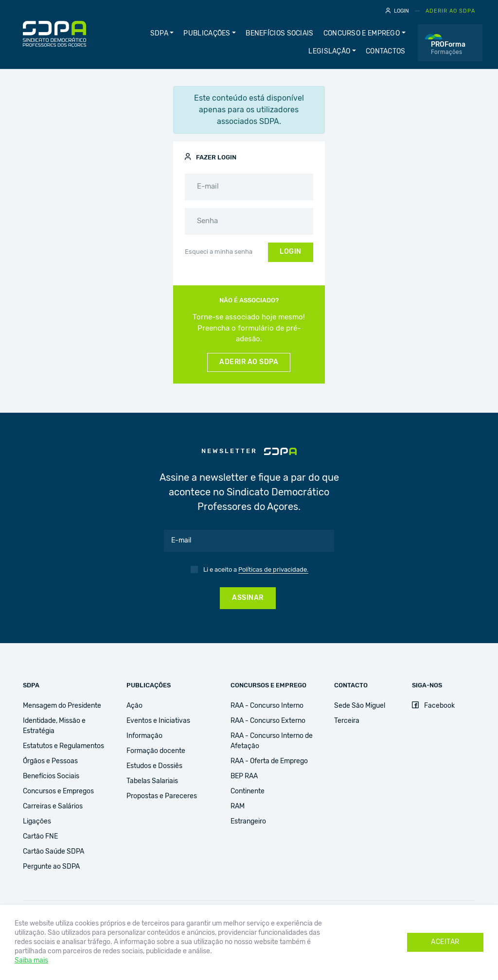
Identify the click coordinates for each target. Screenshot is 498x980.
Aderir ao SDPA (450, 11)
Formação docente (156, 751)
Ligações (37, 822)
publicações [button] (207, 34)
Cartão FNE (40, 837)
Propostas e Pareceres (162, 796)
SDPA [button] (159, 34)
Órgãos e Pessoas (50, 761)
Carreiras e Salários (53, 806)
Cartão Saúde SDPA (53, 852)
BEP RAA (244, 776)
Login (397, 11)
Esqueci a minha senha (219, 252)
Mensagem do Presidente (62, 706)
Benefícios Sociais (279, 34)
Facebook (433, 706)
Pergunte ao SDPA (51, 867)
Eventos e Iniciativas (158, 721)
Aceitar (445, 942)
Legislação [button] (329, 52)
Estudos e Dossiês (154, 766)
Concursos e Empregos (58, 791)
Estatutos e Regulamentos (63, 746)
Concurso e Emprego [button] (362, 34)
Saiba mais (31, 961)
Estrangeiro (248, 822)
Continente (248, 791)
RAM (238, 806)
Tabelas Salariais (152, 781)
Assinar (248, 598)
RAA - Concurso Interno (267, 706)
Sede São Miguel (360, 706)
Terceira (347, 721)
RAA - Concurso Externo (268, 721)
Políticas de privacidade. (273, 570)
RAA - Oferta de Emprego (269, 761)
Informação (144, 736)
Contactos (386, 52)
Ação (134, 706)
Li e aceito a (256, 570)
